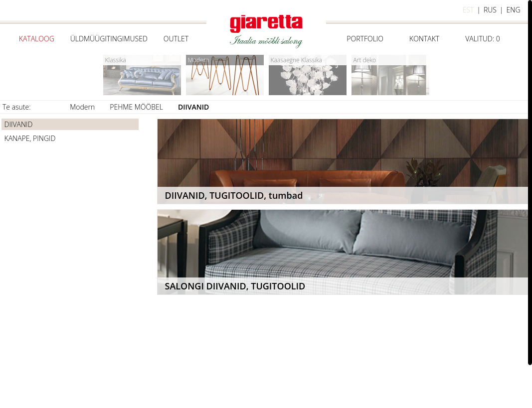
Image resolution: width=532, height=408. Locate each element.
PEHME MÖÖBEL (136, 107)
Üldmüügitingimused (109, 39)
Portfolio (365, 39)
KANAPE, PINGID (30, 138)
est (468, 10)
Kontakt (424, 39)
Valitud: (482, 39)
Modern (82, 107)
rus (490, 10)
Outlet (176, 39)
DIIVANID (193, 107)
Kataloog (37, 39)
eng (514, 10)
